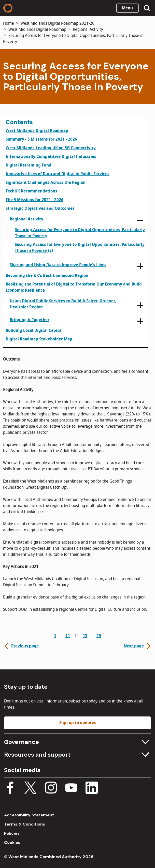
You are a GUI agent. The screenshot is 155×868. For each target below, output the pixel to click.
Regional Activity (88, 29)
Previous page (21, 646)
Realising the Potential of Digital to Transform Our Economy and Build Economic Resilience (74, 287)
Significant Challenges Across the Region (46, 183)
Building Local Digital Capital (34, 331)
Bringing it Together (30, 320)
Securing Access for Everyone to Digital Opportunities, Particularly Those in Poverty (80, 233)
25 (99, 636)
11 (68, 636)
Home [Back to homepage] (9, 23)
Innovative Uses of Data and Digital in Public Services (58, 174)
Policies (12, 833)
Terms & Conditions (25, 824)
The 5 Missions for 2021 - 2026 (34, 200)
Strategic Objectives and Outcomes (40, 208)
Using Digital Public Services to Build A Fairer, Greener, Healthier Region (63, 304)
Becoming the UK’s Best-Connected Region (47, 276)
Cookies (12, 842)
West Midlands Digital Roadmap (37, 29)
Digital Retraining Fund (29, 165)
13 (85, 636)
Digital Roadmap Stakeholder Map (39, 339)
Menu (127, 8)
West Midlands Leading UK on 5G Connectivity (51, 148)
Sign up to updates (78, 723)
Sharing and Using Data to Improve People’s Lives (58, 265)
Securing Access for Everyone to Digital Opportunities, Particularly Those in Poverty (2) (80, 248)
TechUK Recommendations (31, 191)
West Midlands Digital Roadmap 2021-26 (57, 23)
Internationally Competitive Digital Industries (51, 157)
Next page (138, 646)
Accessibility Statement (29, 815)
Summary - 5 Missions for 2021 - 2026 (41, 139)
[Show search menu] (147, 8)
